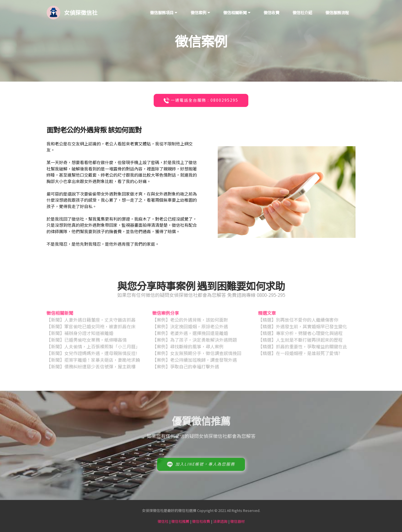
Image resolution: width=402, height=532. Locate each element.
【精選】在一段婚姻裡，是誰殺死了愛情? (299, 355)
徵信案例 (198, 12)
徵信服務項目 (162, 12)
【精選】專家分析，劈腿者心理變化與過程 (300, 335)
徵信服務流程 (337, 12)
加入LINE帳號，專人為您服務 (201, 468)
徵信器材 (237, 521)
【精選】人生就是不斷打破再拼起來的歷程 (300, 341)
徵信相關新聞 (235, 12)
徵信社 (163, 521)
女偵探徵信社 (81, 12)
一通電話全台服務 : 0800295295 (201, 101)
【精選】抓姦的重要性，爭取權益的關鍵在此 (303, 348)
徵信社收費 (201, 521)
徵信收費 (271, 12)
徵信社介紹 (302, 12)
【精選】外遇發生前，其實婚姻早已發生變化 (303, 328)
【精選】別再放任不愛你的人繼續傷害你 (298, 321)
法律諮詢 (220, 521)
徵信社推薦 (180, 521)
